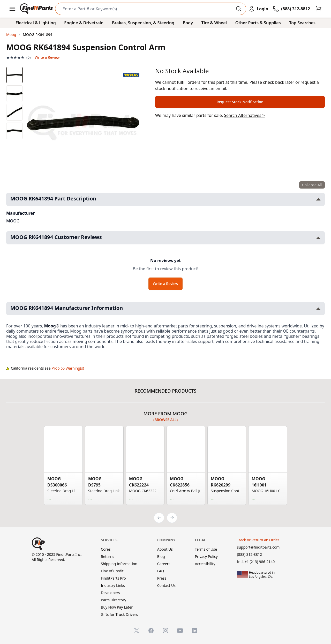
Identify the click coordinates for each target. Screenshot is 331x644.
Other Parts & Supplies (258, 23)
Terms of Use (206, 549)
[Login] (258, 9)
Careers (164, 564)
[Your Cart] (319, 9)
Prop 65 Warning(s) (68, 368)
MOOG (13, 221)
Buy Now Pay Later (117, 607)
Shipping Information (119, 564)
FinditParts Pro (113, 578)
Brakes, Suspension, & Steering (143, 23)
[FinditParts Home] (37, 9)
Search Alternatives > (244, 115)
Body (188, 23)
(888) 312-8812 (249, 554)
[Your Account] (258, 9)
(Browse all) (165, 420)
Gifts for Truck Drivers (119, 614)
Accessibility (205, 564)
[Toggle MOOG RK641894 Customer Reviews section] (318, 238)
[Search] (146, 9)
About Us (165, 549)
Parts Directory (114, 600)
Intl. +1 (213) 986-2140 (256, 562)
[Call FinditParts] (291, 9)
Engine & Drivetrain (84, 23)
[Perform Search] (239, 9)
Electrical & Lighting (36, 23)
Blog (161, 556)
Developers (110, 593)
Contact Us (166, 585)
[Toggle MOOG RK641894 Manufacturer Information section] (318, 309)
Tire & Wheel (214, 23)
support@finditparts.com (258, 547)
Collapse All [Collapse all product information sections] (312, 185)
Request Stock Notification (240, 102)
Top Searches (302, 23)
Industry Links (113, 585)
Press (162, 578)
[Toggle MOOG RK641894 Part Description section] (318, 199)
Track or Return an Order (258, 540)
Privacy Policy (206, 556)
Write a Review (47, 57)
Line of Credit (112, 571)
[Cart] (319, 9)
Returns (107, 556)
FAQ (161, 571)
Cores (106, 549)
